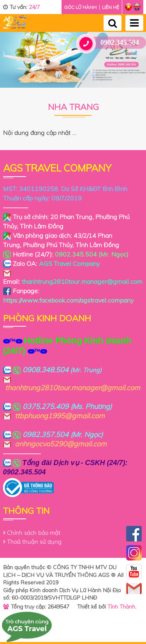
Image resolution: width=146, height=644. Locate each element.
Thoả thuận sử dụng (34, 542)
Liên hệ (111, 7)
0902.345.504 (111, 43)
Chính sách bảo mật (34, 533)
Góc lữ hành (80, 7)
